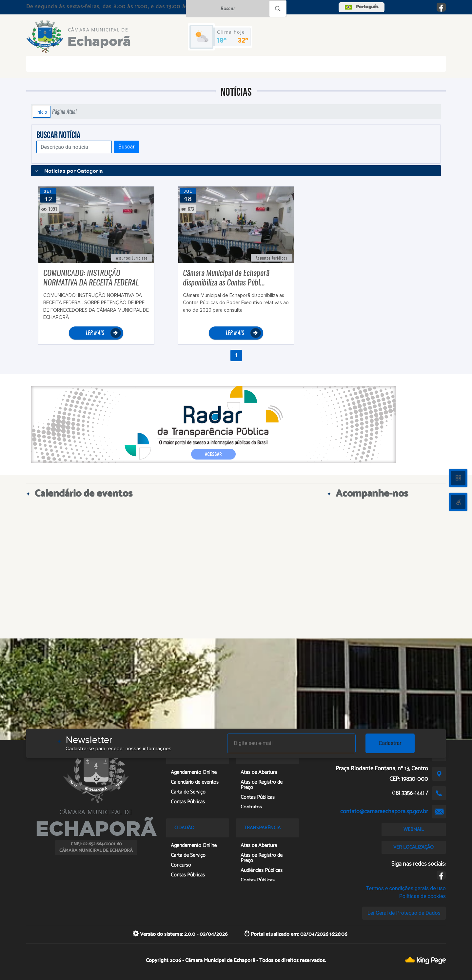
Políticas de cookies (423, 896)
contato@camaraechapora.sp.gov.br (384, 812)
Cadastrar (390, 743)
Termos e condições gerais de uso (406, 888)
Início (42, 112)
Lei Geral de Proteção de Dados (404, 913)
